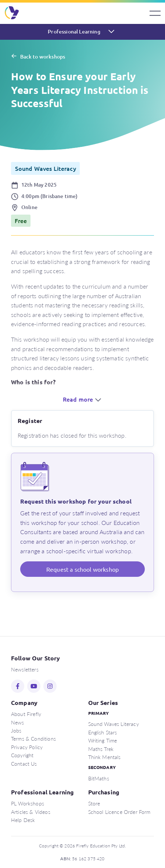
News (18, 722)
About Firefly (26, 714)
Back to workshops (43, 57)
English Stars (103, 732)
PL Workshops (28, 803)
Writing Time (103, 740)
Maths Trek (101, 749)
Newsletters (25, 669)
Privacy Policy (27, 747)
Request (82, 569)
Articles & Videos (31, 812)
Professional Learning (74, 31)
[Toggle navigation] (155, 13)
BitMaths (99, 778)
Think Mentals (105, 757)
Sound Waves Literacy (114, 724)
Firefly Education (12, 13)
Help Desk (23, 820)
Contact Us (24, 763)
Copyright (22, 755)
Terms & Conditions (33, 738)
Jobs (16, 730)
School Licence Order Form (119, 812)
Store (94, 803)
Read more (83, 399)
